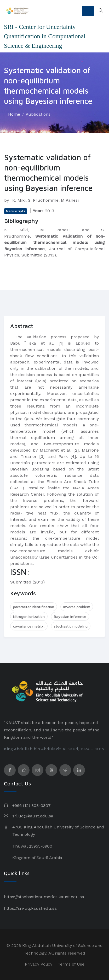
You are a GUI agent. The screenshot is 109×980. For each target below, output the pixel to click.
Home (14, 114)
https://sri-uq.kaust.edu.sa (30, 908)
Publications (38, 114)
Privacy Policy (39, 964)
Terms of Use (71, 964)
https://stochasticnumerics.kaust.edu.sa (44, 897)
